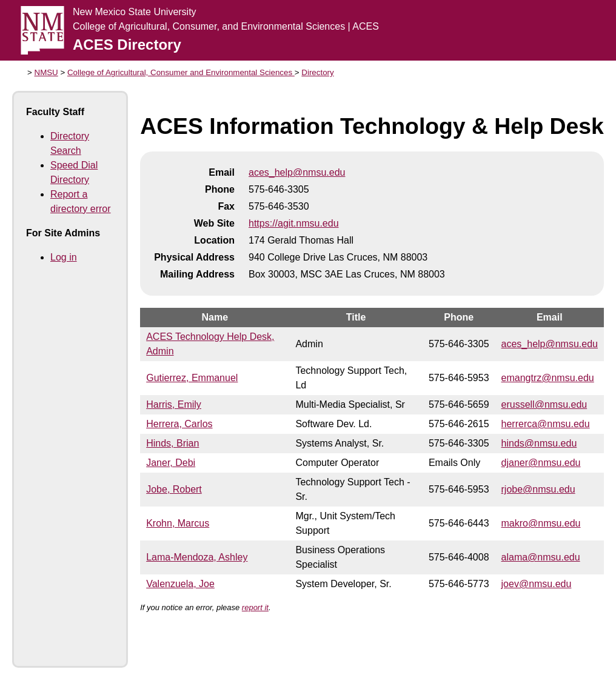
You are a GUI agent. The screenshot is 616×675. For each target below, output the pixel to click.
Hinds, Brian (172, 443)
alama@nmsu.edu (541, 557)
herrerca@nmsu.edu (546, 424)
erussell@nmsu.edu (544, 404)
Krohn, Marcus (178, 523)
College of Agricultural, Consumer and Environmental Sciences (181, 72)
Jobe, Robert (174, 489)
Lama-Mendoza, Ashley (197, 557)
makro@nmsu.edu (541, 523)
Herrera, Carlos (179, 424)
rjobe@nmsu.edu (538, 489)
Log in (64, 257)
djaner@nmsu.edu (541, 463)
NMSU (46, 72)
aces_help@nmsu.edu (297, 172)
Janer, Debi (171, 463)
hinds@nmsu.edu (539, 443)
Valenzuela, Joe (180, 584)
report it (255, 607)
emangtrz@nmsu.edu (548, 378)
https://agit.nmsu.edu (294, 223)
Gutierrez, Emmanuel (192, 378)
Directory (317, 72)
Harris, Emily (174, 404)
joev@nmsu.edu (537, 584)
